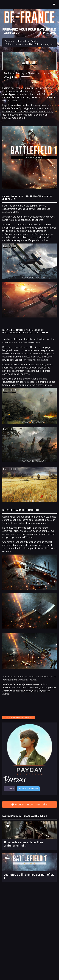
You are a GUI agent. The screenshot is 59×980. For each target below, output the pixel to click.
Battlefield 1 (22, 41)
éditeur (10, 789)
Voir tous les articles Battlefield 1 (19, 718)
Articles (35, 41)
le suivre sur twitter (28, 789)
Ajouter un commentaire (29, 804)
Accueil (8, 41)
